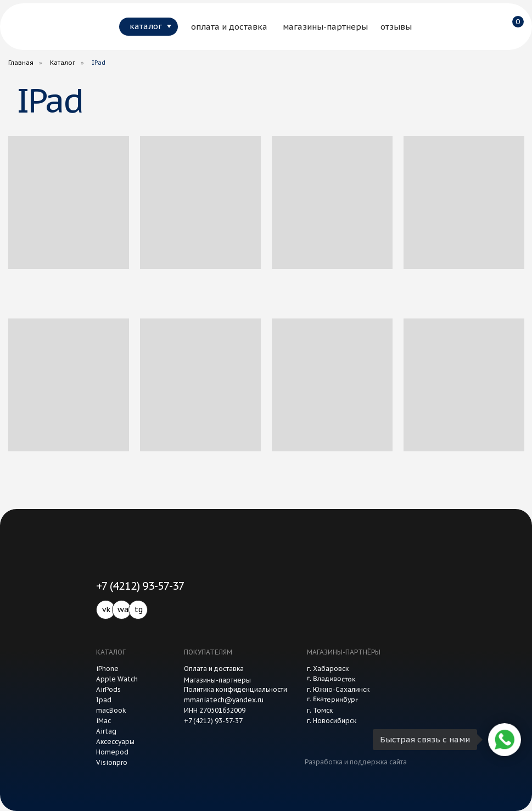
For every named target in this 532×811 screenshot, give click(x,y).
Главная (21, 63)
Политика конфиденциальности (236, 689)
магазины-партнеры (325, 27)
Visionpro (112, 762)
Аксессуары (115, 742)
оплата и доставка (229, 27)
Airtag (106, 731)
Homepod (112, 752)
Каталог (63, 63)
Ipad (104, 700)
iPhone (107, 669)
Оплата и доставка (214, 669)
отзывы (396, 27)
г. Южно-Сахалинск (338, 689)
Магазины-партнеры (217, 680)
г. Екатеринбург (332, 699)
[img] (46, 26)
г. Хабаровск (328, 669)
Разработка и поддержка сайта (356, 762)
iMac (103, 721)
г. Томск (320, 710)
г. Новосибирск (332, 721)
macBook (111, 710)
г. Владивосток (331, 678)
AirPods (108, 689)
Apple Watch (117, 679)
